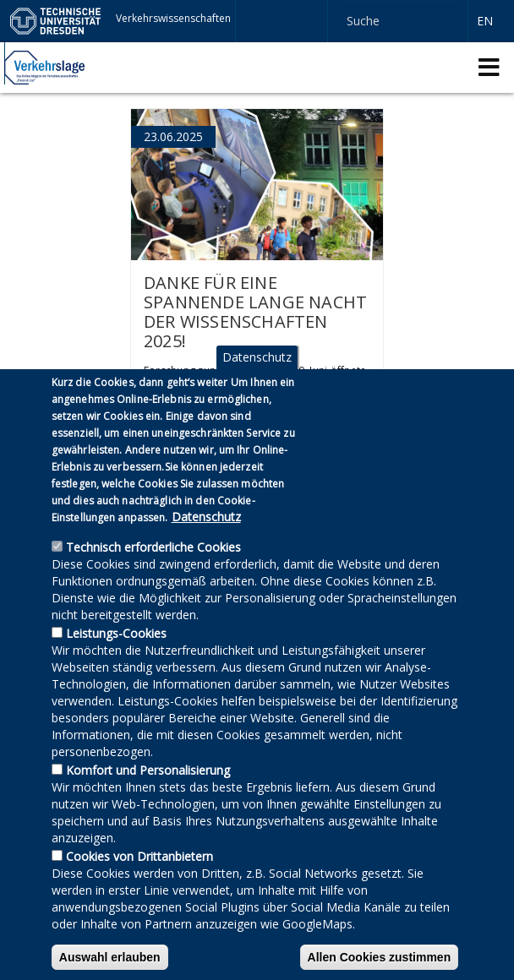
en (485, 21)
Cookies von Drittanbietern (139, 890)
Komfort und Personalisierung (148, 804)
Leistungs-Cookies (116, 667)
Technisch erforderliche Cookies (153, 581)
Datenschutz (257, 391)
